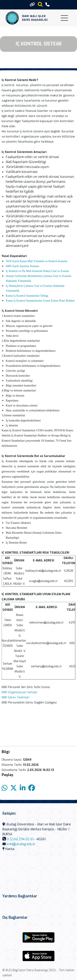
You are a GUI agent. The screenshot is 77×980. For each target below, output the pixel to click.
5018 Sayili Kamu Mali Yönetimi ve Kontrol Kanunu (36, 261)
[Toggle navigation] (64, 18)
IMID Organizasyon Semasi (19, 692)
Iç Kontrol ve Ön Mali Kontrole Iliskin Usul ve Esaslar (37, 271)
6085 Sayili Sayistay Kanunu (22, 266)
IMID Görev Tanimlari (16, 697)
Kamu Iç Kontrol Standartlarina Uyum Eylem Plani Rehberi (40, 301)
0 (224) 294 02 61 (20, 839)
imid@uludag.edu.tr (21, 844)
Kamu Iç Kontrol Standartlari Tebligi (27, 296)
